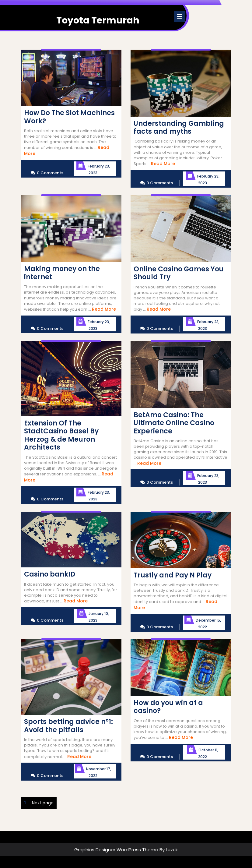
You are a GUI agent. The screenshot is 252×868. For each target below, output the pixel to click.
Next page (43, 803)
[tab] (180, 16)
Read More (163, 164)
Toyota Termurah (98, 20)
